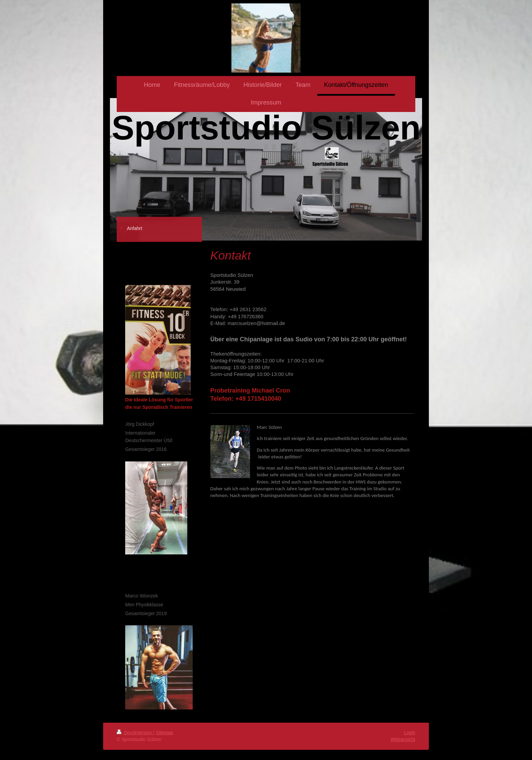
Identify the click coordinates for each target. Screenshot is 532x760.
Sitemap (164, 733)
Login (410, 733)
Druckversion (135, 733)
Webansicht (403, 739)
